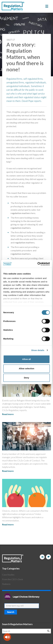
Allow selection (26, 368)
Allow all (26, 359)
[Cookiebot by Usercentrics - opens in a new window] (38, 264)
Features (6, 584)
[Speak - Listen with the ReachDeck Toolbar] (7, 637)
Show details (38, 350)
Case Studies (8, 575)
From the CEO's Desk (13, 579)
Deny (26, 378)
